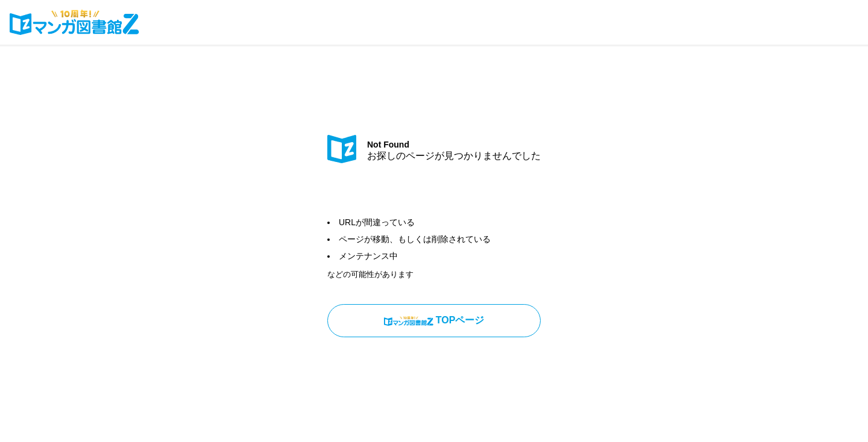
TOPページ (434, 320)
